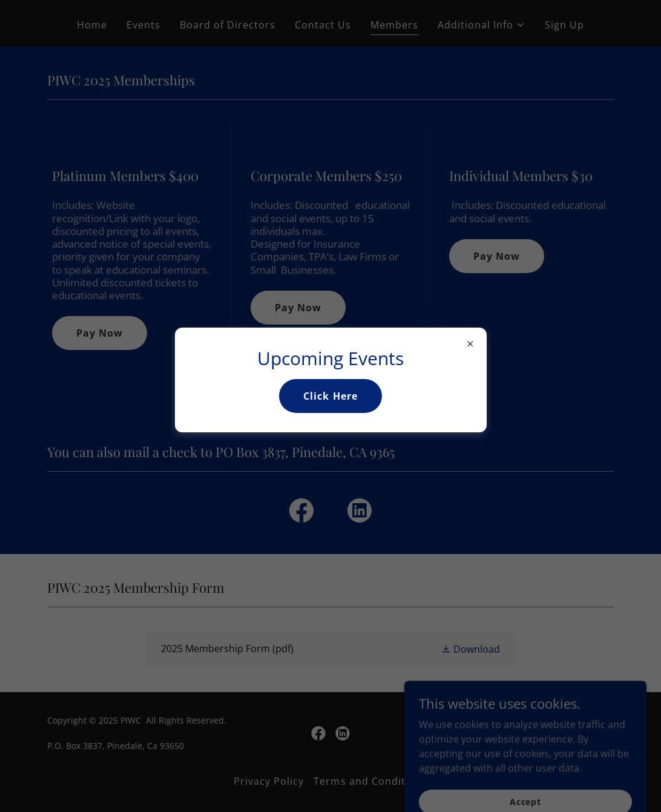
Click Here (330, 396)
